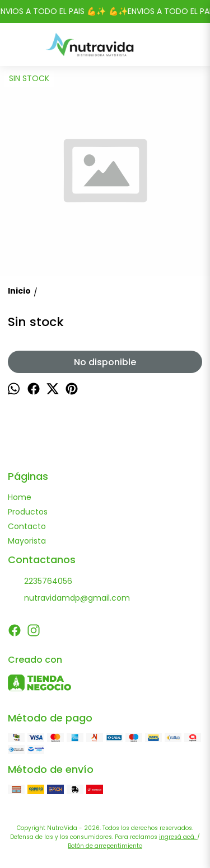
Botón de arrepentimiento (105, 846)
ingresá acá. (178, 837)
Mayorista (27, 541)
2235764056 (40, 582)
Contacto (27, 526)
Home (20, 497)
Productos (28, 512)
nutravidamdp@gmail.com (69, 598)
